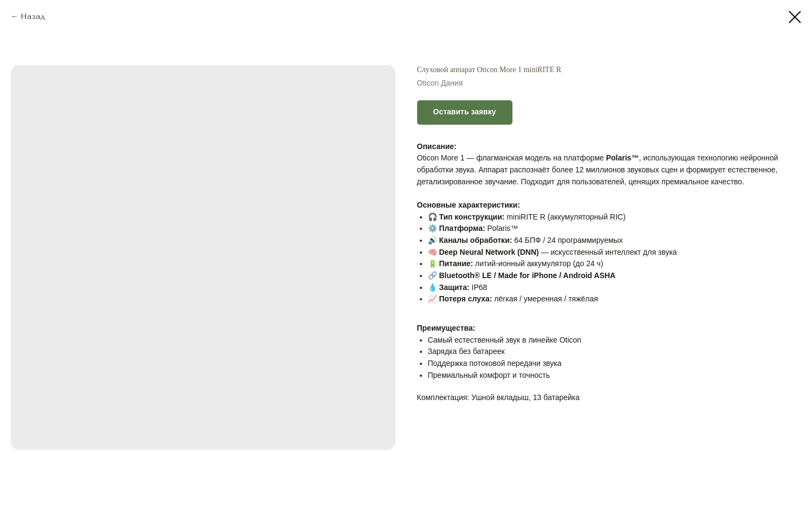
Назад (33, 17)
